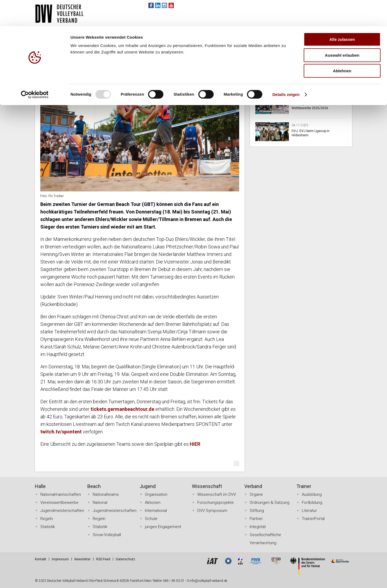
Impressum (60, 559)
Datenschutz (126, 559)
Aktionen (153, 503)
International (156, 511)
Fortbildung (312, 503)
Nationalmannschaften (61, 494)
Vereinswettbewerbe (59, 503)
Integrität (258, 527)
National (100, 503)
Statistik (48, 527)
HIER (195, 444)
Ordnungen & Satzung (270, 503)
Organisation (156, 494)
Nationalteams (106, 494)
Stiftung (257, 511)
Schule (151, 519)
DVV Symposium (212, 511)
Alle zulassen (342, 13)
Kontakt (41, 559)
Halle (40, 486)
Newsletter (83, 559)
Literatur (309, 511)
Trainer (304, 486)
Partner (256, 519)
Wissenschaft (207, 486)
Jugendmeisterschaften (62, 511)
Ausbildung (312, 494)
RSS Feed (103, 559)
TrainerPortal (313, 519)
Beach (94, 486)
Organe (256, 494)
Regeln (47, 519)
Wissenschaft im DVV (217, 494)
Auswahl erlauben (342, 29)
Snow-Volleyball (107, 535)
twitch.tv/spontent (61, 432)
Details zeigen (286, 68)
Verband (253, 486)
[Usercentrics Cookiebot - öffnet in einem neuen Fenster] (35, 69)
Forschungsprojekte (216, 503)
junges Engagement (163, 527)
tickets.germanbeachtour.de (122, 409)
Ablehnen (342, 45)
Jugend (148, 486)
